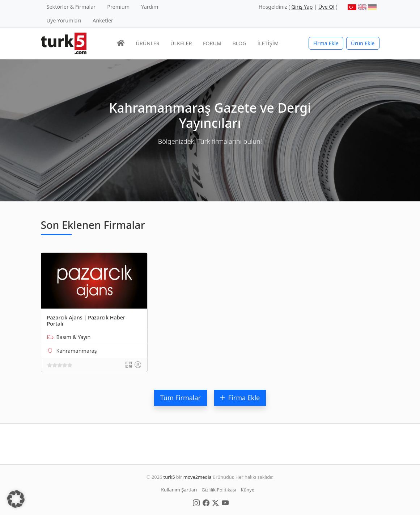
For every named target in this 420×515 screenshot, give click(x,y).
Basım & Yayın (74, 337)
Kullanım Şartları (179, 490)
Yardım (150, 7)
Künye (248, 490)
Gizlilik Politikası (219, 490)
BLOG (239, 43)
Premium (118, 7)
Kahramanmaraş (77, 351)
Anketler (103, 20)
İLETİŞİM (268, 43)
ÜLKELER (181, 43)
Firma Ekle (326, 43)
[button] (16, 499)
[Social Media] (196, 502)
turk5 (169, 477)
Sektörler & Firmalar (71, 7)
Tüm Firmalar (181, 398)
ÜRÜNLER (147, 43)
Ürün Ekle (363, 43)
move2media (198, 477)
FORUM (212, 43)
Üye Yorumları (64, 20)
